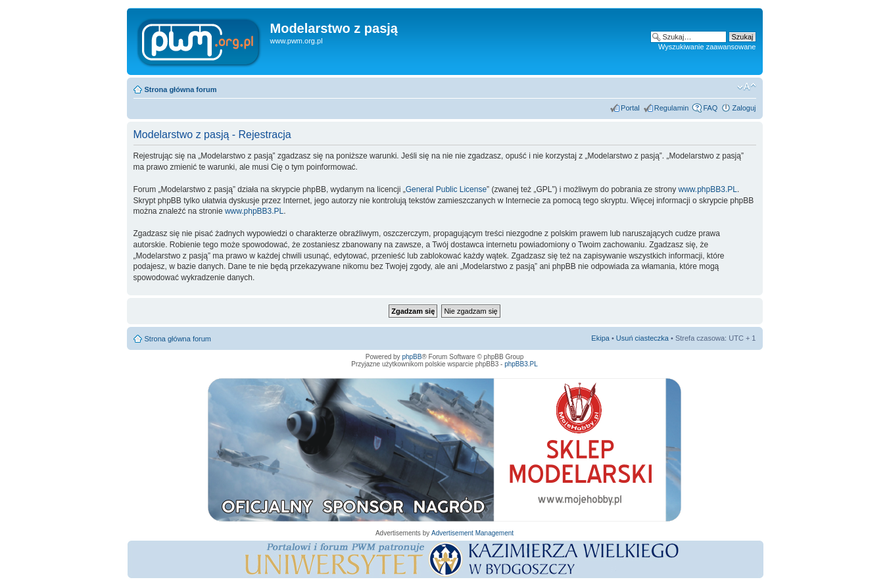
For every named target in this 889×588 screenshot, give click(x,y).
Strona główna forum (181, 89)
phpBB (412, 357)
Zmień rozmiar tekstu (747, 87)
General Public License (446, 189)
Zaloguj (744, 108)
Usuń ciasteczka (642, 338)
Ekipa (600, 338)
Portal (630, 108)
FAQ (710, 108)
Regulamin (672, 108)
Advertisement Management (472, 533)
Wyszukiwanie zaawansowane (707, 47)
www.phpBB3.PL (708, 189)
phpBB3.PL (521, 364)
